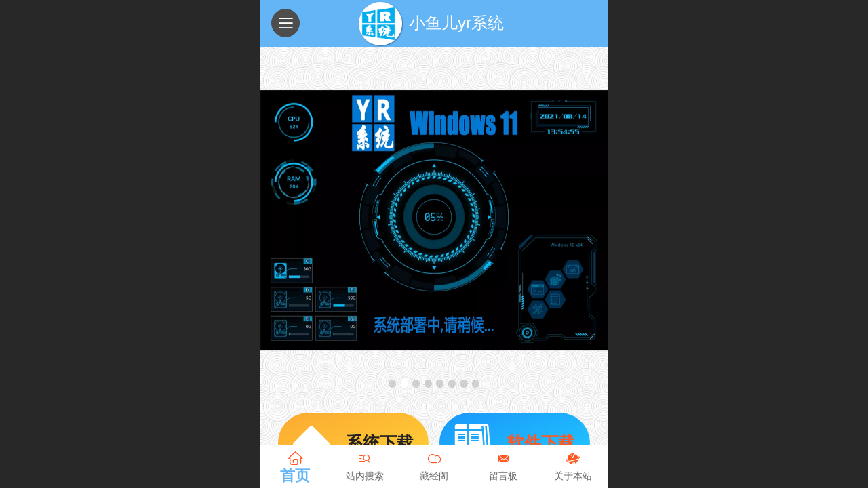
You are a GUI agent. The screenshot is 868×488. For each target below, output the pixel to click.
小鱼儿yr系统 (456, 23)
